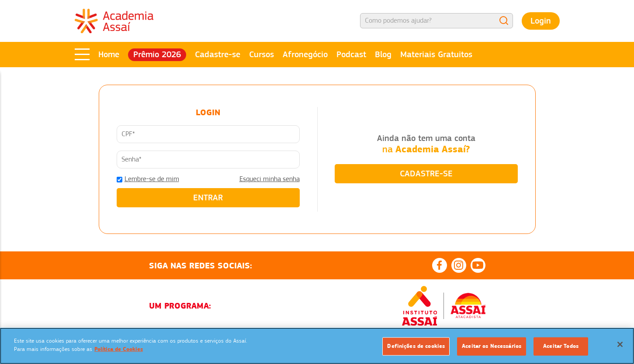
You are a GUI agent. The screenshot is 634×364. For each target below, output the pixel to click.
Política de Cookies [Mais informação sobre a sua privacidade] (119, 349)
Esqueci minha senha (270, 179)
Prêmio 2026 (157, 54)
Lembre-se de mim (152, 179)
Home (109, 54)
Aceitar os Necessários (492, 346)
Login (541, 21)
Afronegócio (305, 54)
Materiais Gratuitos (436, 54)
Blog (383, 54)
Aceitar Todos (561, 346)
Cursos (262, 54)
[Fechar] (620, 344)
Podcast (351, 54)
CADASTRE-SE (426, 173)
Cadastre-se (218, 54)
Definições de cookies (416, 346)
